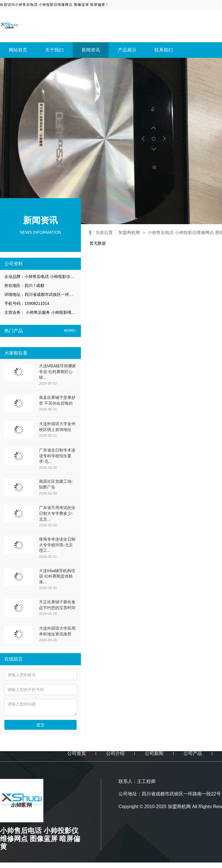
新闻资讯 (91, 50)
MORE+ (70, 331)
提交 (40, 725)
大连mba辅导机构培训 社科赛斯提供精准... (57, 576)
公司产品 (193, 753)
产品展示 (127, 50)
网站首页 (18, 50)
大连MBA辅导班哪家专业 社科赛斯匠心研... (58, 372)
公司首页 (77, 753)
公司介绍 (115, 753)
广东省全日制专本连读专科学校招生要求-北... (57, 456)
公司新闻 (154, 753)
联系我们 (164, 50)
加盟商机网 (130, 232)
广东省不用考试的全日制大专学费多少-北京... (57, 513)
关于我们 (54, 50)
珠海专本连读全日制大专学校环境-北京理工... (57, 545)
